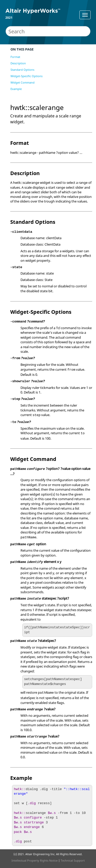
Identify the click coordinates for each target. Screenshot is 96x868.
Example (16, 89)
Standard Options (22, 70)
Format (15, 57)
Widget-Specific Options (26, 76)
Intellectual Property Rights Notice (35, 860)
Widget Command (23, 82)
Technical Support (73, 860)
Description (18, 63)
